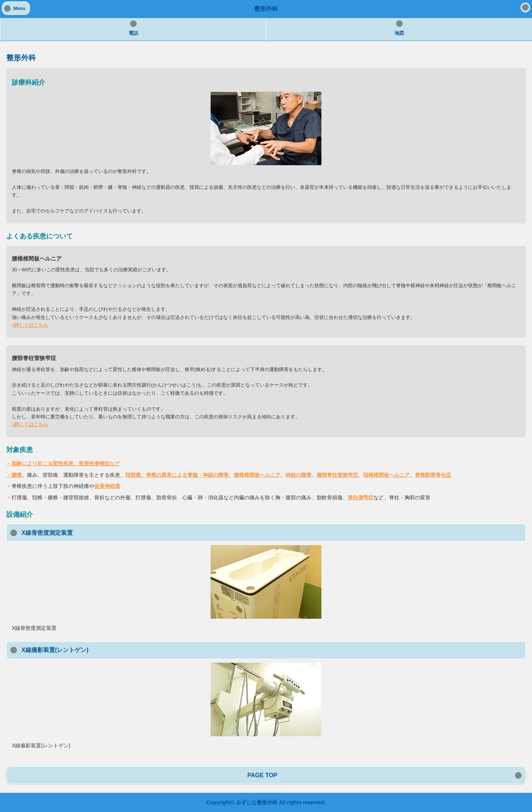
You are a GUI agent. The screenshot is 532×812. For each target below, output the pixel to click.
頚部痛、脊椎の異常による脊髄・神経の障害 (177, 475)
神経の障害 (299, 475)
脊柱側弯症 (361, 497)
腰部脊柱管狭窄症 (337, 475)
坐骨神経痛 (107, 486)
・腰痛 (14, 475)
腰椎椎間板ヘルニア (257, 475)
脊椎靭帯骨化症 (433, 475)
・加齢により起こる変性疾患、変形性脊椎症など (63, 463)
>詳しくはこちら (30, 325)
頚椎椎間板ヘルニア (386, 475)
